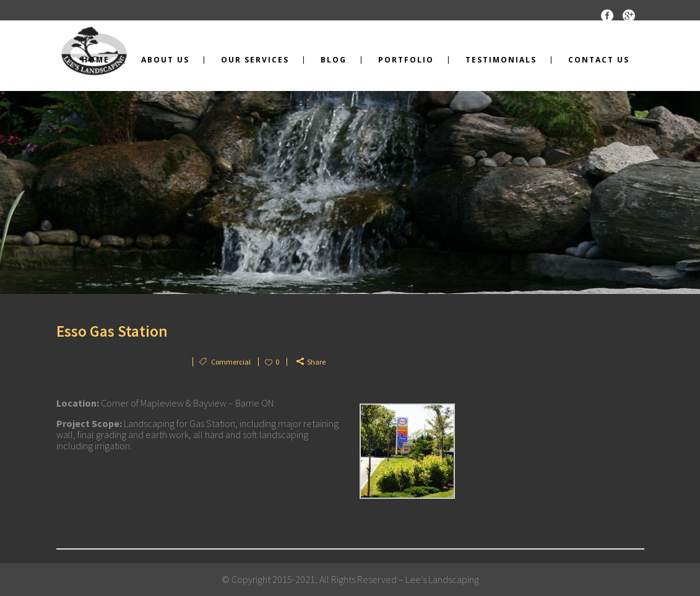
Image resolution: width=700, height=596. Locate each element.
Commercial (231, 362)
